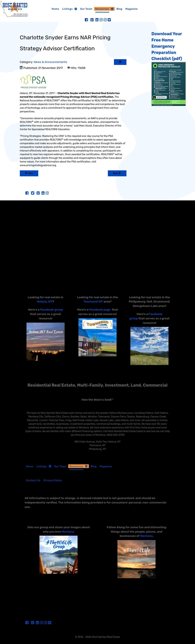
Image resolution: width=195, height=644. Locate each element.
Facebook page (100, 310)
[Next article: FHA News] (117, 173)
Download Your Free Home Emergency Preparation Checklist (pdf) (167, 46)
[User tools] (120, 62)
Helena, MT (45, 302)
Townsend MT (93, 302)
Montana (68, 532)
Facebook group (52, 310)
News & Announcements (50, 62)
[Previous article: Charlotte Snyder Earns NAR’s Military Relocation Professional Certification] (29, 173)
